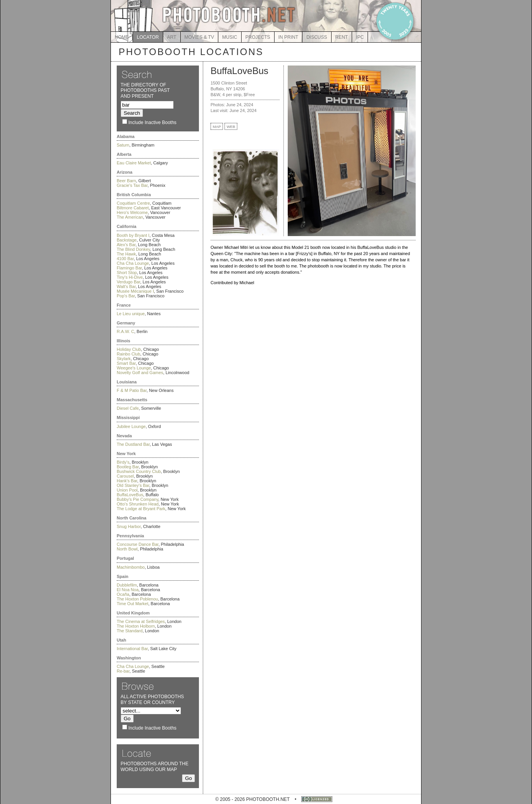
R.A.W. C (125, 331)
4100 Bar (125, 259)
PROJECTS (258, 37)
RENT (342, 37)
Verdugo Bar (129, 282)
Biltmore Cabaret (133, 208)
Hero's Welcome (132, 212)
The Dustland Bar (133, 444)
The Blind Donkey (133, 249)
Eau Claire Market (134, 163)
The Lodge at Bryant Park (141, 509)
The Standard (130, 631)
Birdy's (123, 462)
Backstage (127, 240)
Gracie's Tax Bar (132, 185)
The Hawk (126, 254)
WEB (231, 127)
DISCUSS (317, 37)
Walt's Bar (126, 286)
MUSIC (230, 37)
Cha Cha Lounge (133, 263)
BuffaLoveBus (130, 495)
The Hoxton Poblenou (137, 599)
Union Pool (127, 490)
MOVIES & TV (199, 37)
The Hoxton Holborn (136, 626)
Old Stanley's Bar (133, 485)
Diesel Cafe (128, 408)
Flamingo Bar (129, 268)
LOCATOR (148, 37)
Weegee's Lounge (134, 368)
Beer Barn (126, 181)
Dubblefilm (127, 585)
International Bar (132, 649)
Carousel (125, 476)
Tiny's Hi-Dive (130, 277)
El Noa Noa (128, 590)
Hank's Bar (127, 481)
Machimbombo (131, 567)
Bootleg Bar (128, 467)
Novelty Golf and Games (140, 373)
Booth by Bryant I (133, 235)
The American (130, 217)
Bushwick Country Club (139, 471)
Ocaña (123, 594)
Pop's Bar (126, 296)
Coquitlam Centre (133, 203)
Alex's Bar (126, 245)
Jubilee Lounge (131, 426)
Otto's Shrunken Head (138, 504)
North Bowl (127, 549)
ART (172, 37)
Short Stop (127, 273)
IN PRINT (288, 37)
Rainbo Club (129, 354)
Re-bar (123, 671)
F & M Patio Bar (132, 390)
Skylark (124, 359)
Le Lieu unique (131, 314)
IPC (360, 37)
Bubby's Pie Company (137, 499)
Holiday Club (129, 349)
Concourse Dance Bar (138, 544)
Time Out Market (133, 604)
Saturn (123, 145)
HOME (122, 37)
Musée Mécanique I (135, 291)
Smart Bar (126, 363)
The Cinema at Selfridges (141, 621)
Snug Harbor (129, 526)
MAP (217, 127)
